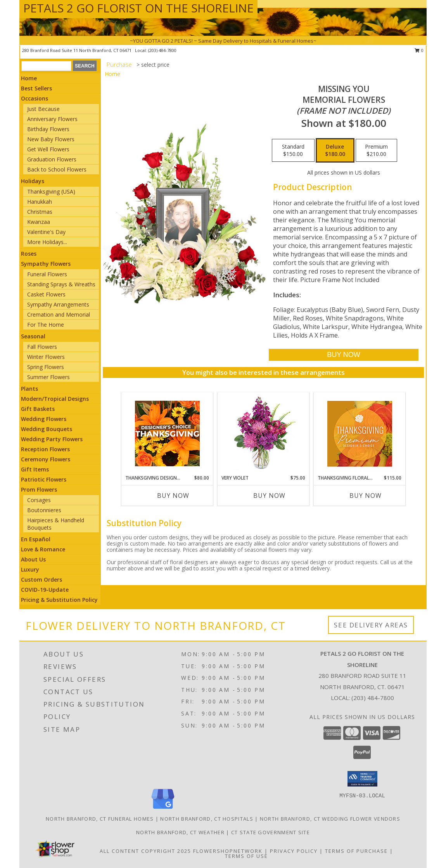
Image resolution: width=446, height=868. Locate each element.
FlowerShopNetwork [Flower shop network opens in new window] (228, 851)
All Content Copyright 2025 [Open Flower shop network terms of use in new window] (145, 851)
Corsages (39, 500)
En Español (36, 539)
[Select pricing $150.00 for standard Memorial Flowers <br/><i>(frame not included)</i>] (293, 151)
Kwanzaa (39, 222)
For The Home (46, 325)
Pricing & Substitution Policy (59, 600)
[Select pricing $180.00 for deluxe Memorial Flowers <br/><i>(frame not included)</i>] (335, 151)
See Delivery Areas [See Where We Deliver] (371, 625)
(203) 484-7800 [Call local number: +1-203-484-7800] (162, 50)
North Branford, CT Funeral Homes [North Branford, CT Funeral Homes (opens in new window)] (100, 819)
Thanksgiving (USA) (51, 191)
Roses (29, 254)
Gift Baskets (38, 409)
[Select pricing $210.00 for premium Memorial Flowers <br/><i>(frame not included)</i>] (376, 151)
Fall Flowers (42, 347)
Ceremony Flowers (46, 459)
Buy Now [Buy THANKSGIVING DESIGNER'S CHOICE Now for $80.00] (173, 496)
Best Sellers (36, 88)
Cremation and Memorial (59, 314)
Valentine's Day (46, 232)
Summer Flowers (48, 377)
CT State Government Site (271, 832)
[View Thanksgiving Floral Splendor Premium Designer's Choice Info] (360, 434)
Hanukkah (40, 202)
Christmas (40, 212)
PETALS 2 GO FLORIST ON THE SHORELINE (138, 8)
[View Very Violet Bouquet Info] (264, 434)
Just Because (43, 109)
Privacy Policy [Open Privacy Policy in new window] (294, 851)
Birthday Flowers (48, 129)
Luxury (30, 569)
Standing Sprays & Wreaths (61, 284)
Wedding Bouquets (47, 429)
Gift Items (35, 469)
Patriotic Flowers (44, 479)
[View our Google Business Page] (163, 809)
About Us (33, 559)
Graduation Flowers (52, 159)
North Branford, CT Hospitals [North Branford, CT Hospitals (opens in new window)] (207, 819)
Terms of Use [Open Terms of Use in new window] (246, 856)
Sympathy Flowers (46, 264)
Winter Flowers (46, 357)
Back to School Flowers (57, 169)
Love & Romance (43, 549)
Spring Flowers (46, 367)
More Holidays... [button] (47, 242)
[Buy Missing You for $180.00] (343, 355)
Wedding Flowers (44, 419)
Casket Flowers (46, 294)
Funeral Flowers (47, 274)
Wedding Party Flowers (52, 439)
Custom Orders (41, 580)
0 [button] (419, 50)
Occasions (35, 98)
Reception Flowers (45, 449)
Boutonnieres (44, 510)
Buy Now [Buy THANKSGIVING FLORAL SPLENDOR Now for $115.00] (366, 496)
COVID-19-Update (45, 590)
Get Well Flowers (48, 149)
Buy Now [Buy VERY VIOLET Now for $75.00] (269, 496)
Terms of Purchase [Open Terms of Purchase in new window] (356, 851)
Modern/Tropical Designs (55, 399)
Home (29, 78)
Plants (29, 389)
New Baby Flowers (51, 139)
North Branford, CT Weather (180, 832)
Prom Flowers (39, 489)
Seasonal (33, 336)
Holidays (33, 181)
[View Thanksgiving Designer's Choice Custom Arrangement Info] (167, 433)
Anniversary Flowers (52, 119)
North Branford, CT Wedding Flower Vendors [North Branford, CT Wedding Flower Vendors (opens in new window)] (330, 819)
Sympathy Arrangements (58, 304)
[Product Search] (46, 66)
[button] (362, 779)
